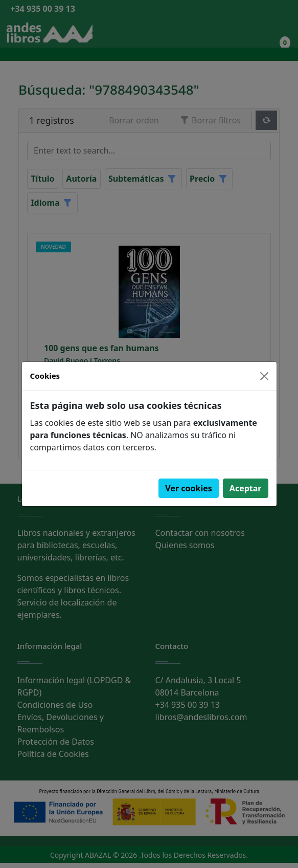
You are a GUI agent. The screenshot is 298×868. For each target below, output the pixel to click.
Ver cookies (189, 488)
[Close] (264, 376)
